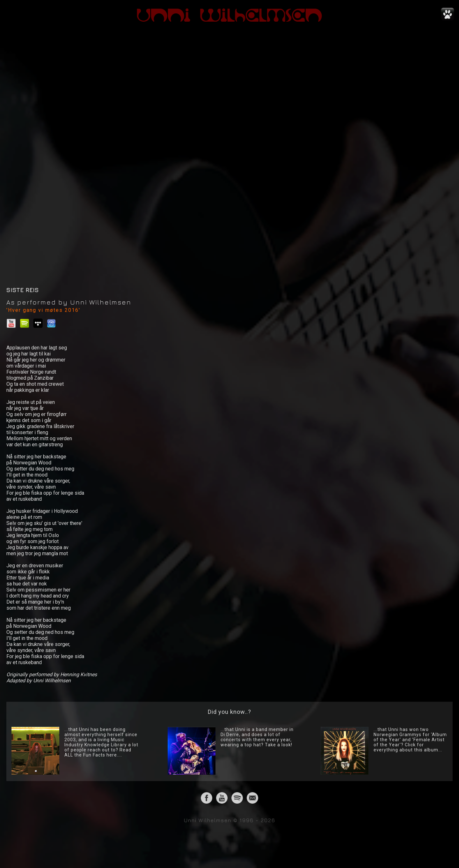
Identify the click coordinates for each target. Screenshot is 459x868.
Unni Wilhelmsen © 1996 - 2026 (230, 820)
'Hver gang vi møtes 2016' (43, 310)
